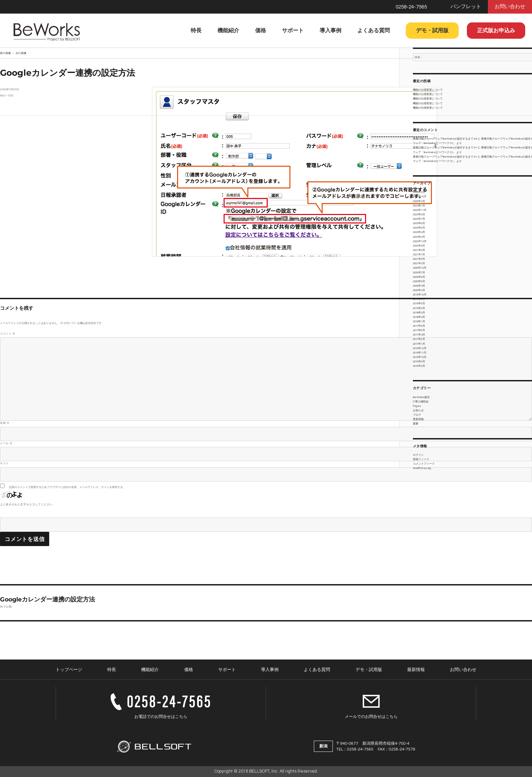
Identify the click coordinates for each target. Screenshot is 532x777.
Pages (417, 406)
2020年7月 (419, 273)
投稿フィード (421, 459)
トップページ (69, 670)
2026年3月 (419, 192)
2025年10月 (420, 196)
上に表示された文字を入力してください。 (28, 504)
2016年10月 (420, 357)
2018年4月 (419, 317)
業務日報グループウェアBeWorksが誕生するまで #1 (445, 148)
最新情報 (416, 670)
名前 (5, 423)
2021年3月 (419, 263)
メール (6, 443)
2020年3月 (419, 290)
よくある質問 (374, 31)
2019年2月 (419, 308)
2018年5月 (419, 313)
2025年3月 (419, 201)
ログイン (418, 455)
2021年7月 (419, 255)
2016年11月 (420, 353)
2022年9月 (419, 246)
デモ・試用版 (432, 31)
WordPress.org (422, 468)
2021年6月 (419, 259)
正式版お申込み (496, 31)
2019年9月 (419, 299)
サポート (293, 31)
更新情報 (418, 419)
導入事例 (330, 31)
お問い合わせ (510, 7)
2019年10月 (420, 295)
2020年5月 (419, 281)
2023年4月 (419, 232)
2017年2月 (419, 339)
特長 (196, 31)
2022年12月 (420, 241)
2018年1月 (419, 321)
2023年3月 (419, 237)
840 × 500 (7, 95)
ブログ (417, 415)
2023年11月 (420, 210)
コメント (8, 333)
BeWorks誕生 (421, 397)
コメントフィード (424, 464)
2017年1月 (419, 344)
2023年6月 (419, 223)
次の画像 (21, 53)
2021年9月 (419, 250)
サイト (4, 463)
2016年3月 (419, 366)
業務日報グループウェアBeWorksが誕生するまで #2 (445, 139)
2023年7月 (419, 219)
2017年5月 (419, 330)
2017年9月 (419, 326)
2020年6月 (419, 277)
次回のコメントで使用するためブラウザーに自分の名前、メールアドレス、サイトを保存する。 (67, 487)
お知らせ (418, 410)
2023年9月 (419, 214)
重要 (416, 424)
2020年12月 (420, 268)
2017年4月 (419, 335)
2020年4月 (419, 286)
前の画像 (5, 53)
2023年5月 (419, 228)
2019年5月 (419, 303)
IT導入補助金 (421, 402)
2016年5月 (419, 362)
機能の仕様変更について (428, 90)
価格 (261, 31)
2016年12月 (420, 348)
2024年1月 (419, 206)
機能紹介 (228, 31)
